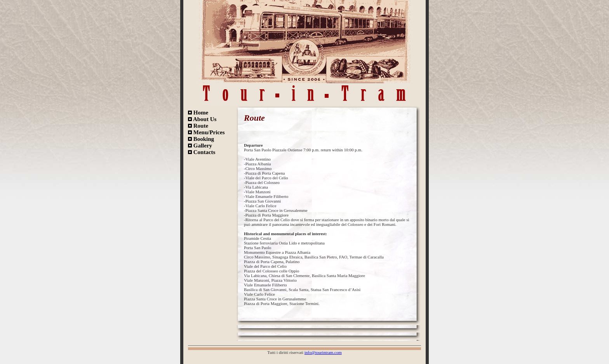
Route (198, 126)
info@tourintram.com (323, 352)
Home (198, 113)
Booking (201, 139)
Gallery (200, 146)
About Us (202, 119)
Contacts (202, 152)
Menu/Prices (206, 132)
